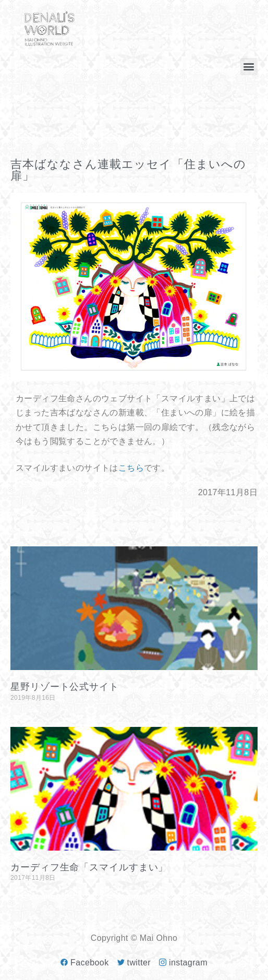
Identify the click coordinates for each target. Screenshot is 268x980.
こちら (131, 468)
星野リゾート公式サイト (65, 687)
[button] (249, 67)
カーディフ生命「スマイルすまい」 (89, 867)
